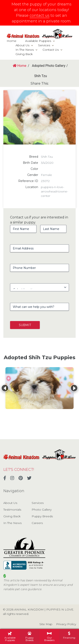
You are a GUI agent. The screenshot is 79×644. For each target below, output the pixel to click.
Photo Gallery (42, 510)
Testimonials (12, 510)
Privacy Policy (66, 624)
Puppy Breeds (42, 516)
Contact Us (51, 50)
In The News (25, 50)
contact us (39, 15)
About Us (22, 45)
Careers (37, 523)
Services (44, 45)
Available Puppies (38, 41)
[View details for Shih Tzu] (39, 388)
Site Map (46, 624)
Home (12, 41)
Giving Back (24, 54)
